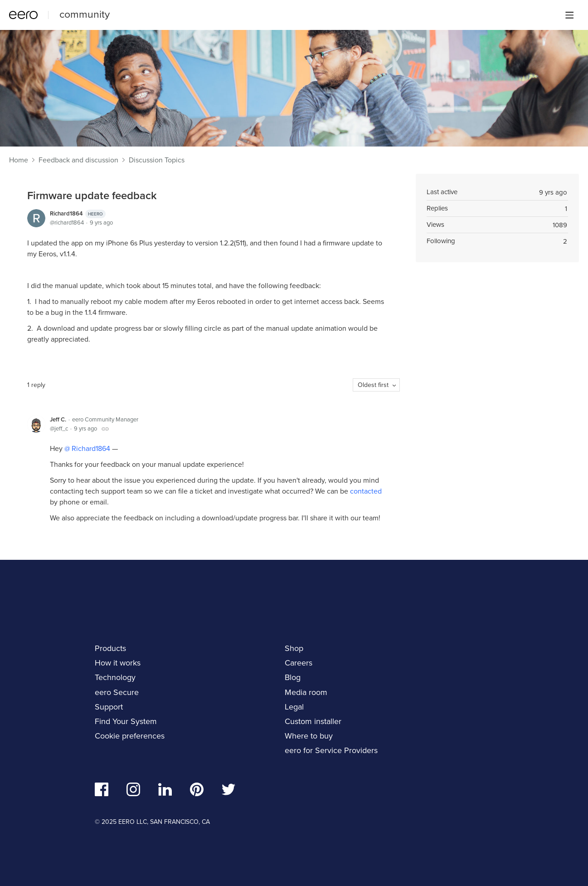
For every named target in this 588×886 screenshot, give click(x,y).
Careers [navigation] (299, 663)
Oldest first (373, 385)
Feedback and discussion (78, 160)
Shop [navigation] (294, 648)
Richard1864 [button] (90, 448)
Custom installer (313, 721)
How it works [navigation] (118, 663)
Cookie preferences (130, 736)
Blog (293, 677)
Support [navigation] (109, 707)
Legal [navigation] (294, 707)
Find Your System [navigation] (126, 721)
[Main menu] (569, 15)
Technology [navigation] (115, 677)
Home (19, 160)
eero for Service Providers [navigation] (331, 750)
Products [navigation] (110, 648)
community (85, 14)
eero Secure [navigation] (117, 692)
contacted (366, 491)
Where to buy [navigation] (309, 736)
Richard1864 (78, 214)
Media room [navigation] (306, 692)
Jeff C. (58, 419)
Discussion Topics (157, 160)
